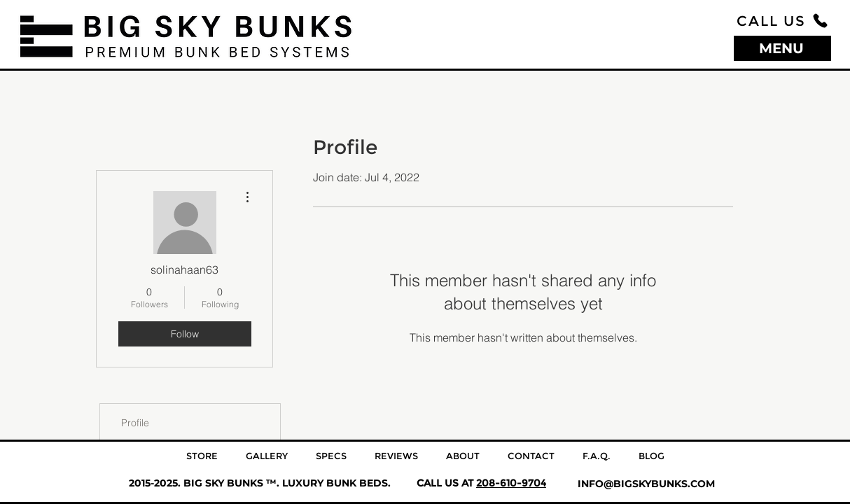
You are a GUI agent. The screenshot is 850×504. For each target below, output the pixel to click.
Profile (135, 423)
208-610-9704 (511, 483)
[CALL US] (782, 21)
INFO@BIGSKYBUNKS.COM (646, 484)
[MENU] (782, 48)
